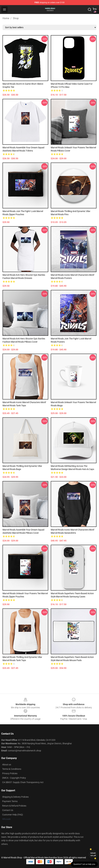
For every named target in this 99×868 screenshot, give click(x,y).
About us (7, 765)
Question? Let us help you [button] (84, 864)
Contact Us (8, 810)
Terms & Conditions (12, 769)
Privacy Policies (10, 773)
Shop (16, 18)
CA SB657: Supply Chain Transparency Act (23, 782)
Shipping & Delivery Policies (15, 797)
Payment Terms (10, 801)
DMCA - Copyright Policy (14, 778)
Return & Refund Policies (14, 806)
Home (6, 18)
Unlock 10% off (93, 854)
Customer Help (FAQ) (13, 815)
